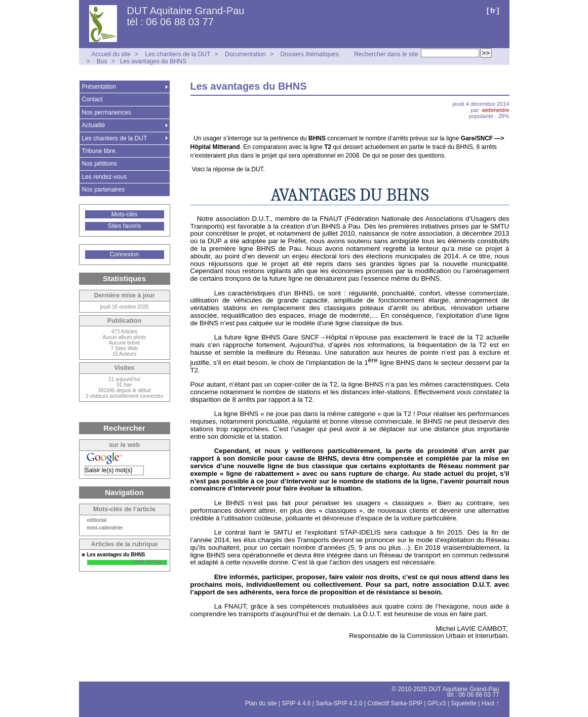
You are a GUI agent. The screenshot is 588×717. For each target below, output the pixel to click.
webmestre (496, 110)
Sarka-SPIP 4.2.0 (339, 703)
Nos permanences (107, 112)
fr (493, 10)
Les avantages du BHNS (153, 61)
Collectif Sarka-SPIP (395, 703)
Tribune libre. (100, 151)
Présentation (99, 87)
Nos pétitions (100, 164)
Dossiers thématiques (309, 54)
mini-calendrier (105, 528)
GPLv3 (437, 703)
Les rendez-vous (105, 177)
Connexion (124, 254)
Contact (92, 99)
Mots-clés (124, 214)
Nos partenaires (104, 190)
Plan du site (261, 703)
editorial (97, 520)
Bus (102, 61)
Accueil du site (111, 54)
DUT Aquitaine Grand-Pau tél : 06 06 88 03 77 (186, 16)
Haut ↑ (491, 703)
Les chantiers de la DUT (178, 54)
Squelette (464, 703)
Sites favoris (124, 226)
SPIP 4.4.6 (296, 703)
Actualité (94, 125)
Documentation (245, 54)
